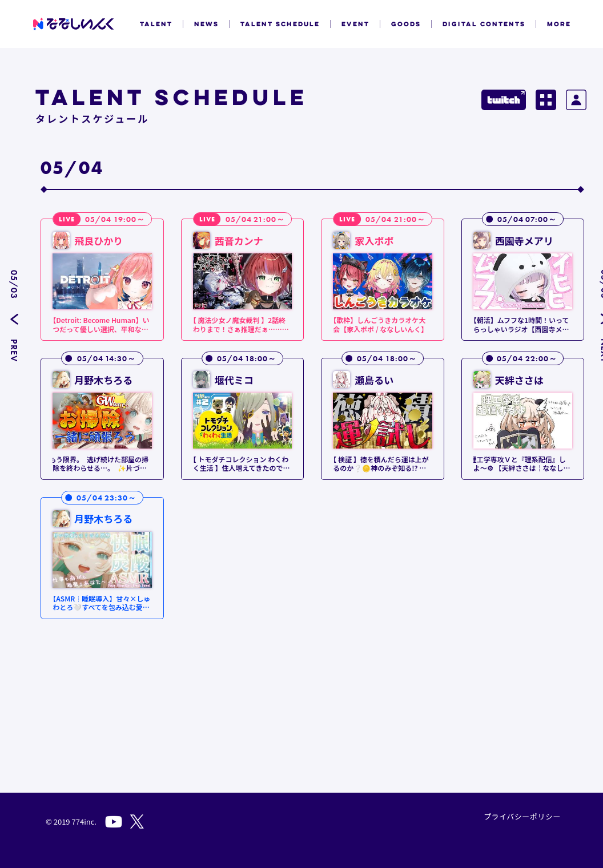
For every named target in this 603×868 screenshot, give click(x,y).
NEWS (206, 24)
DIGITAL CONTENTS (484, 24)
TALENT (156, 24)
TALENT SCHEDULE (280, 24)
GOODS (406, 24)
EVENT (355, 24)
